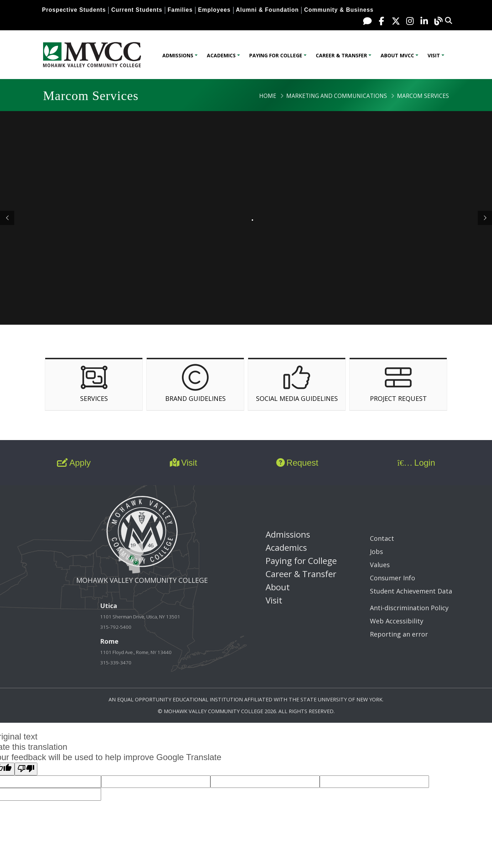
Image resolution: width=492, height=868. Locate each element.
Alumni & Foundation (268, 10)
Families (180, 10)
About (278, 587)
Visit (434, 55)
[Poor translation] (26, 769)
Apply (74, 463)
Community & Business (339, 10)
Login (416, 463)
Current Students (137, 10)
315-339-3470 (116, 663)
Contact (382, 538)
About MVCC (397, 55)
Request (297, 463)
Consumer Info (392, 578)
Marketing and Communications (337, 96)
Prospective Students (74, 10)
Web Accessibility (397, 621)
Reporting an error (399, 634)
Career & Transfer (341, 55)
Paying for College (276, 55)
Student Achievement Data (411, 591)
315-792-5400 (116, 627)
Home (268, 96)
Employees (214, 10)
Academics (221, 55)
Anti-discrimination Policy (409, 608)
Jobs (376, 551)
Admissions (178, 55)
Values (380, 565)
